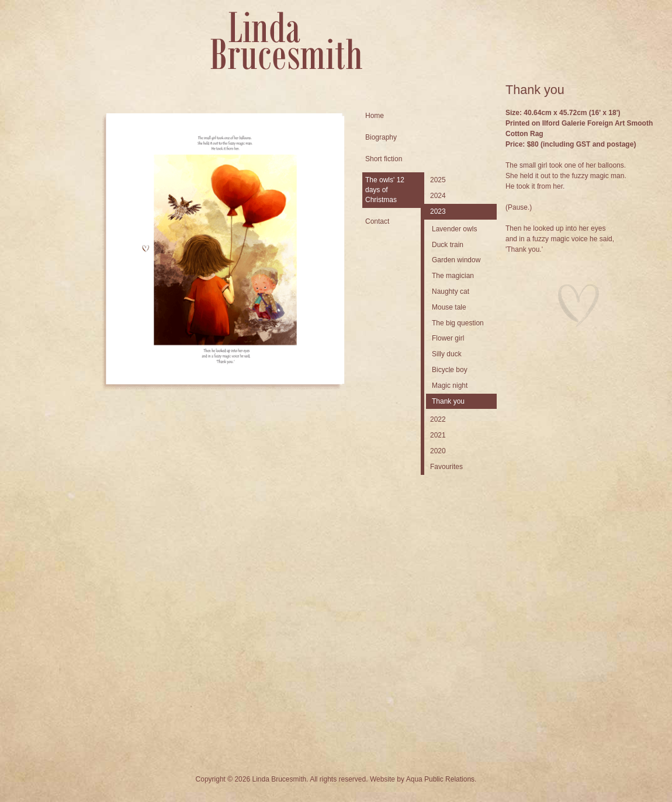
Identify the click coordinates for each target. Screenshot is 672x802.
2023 (438, 211)
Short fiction (384, 159)
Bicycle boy (450, 370)
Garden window (456, 260)
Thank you (448, 401)
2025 (438, 180)
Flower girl (448, 338)
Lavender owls (454, 229)
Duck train (448, 245)
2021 (438, 435)
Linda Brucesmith (286, 41)
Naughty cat (451, 291)
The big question (458, 323)
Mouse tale (449, 307)
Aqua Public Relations (440, 779)
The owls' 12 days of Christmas (385, 190)
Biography (381, 137)
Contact (377, 221)
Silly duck (447, 354)
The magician (453, 276)
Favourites (446, 467)
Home (375, 116)
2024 (438, 196)
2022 (438, 419)
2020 (438, 451)
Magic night (450, 386)
